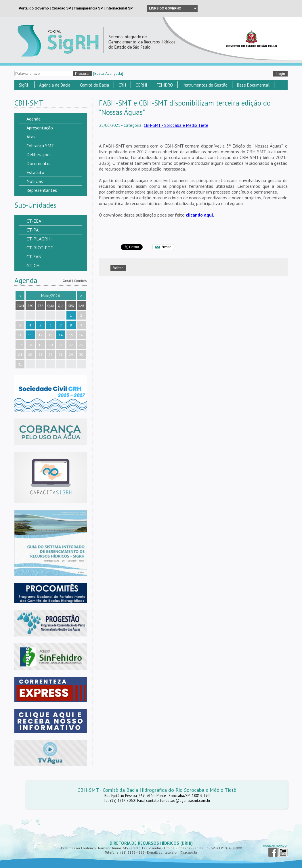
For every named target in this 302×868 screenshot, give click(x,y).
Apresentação (40, 128)
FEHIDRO (165, 85)
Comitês (80, 281)
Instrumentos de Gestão (205, 85)
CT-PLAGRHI (39, 239)
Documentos (39, 163)
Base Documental (253, 85)
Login (280, 74)
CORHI (141, 85)
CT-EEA (34, 221)
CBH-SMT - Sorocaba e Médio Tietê (176, 125)
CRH (122, 85)
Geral (67, 281)
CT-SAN (34, 257)
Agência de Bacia (55, 85)
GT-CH (33, 265)
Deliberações (39, 154)
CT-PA (33, 230)
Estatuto (35, 172)
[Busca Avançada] (108, 73)
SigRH (24, 85)
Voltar (118, 268)
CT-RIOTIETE (40, 248)
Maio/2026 (51, 296)
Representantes (42, 190)
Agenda (34, 119)
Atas (31, 137)
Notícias (35, 181)
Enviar (166, 247)
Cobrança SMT (40, 146)
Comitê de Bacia (94, 85)
